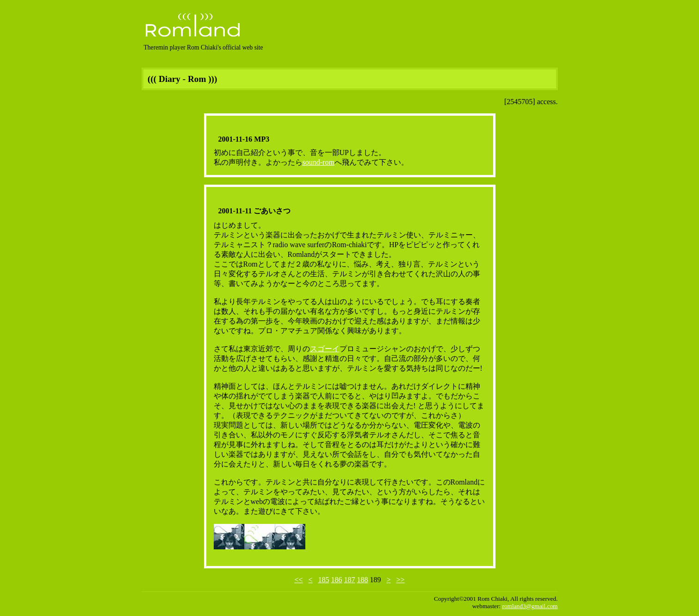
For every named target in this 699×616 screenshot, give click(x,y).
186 (337, 580)
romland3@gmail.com (530, 606)
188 (363, 580)
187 (350, 580)
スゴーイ (325, 349)
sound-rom (319, 162)
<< (298, 580)
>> (401, 580)
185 (324, 580)
